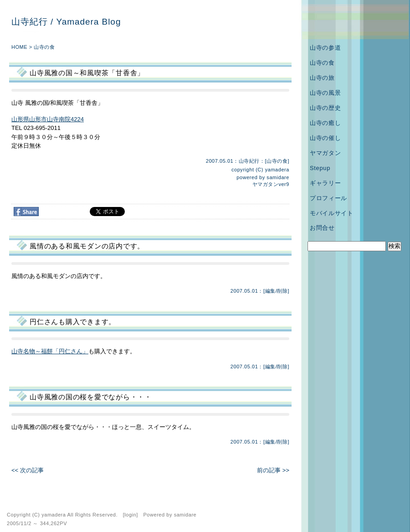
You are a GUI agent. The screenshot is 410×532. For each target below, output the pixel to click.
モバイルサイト (332, 213)
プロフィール (328, 198)
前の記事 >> (273, 470)
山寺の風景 (325, 93)
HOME (19, 47)
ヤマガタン (325, 153)
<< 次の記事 (28, 470)
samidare (278, 177)
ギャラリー (325, 183)
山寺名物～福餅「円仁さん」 (50, 351)
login (130, 515)
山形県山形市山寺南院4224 (48, 119)
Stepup (320, 168)
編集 (270, 291)
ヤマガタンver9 (271, 184)
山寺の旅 (322, 78)
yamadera (277, 170)
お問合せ (322, 228)
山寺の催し (325, 138)
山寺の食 (44, 47)
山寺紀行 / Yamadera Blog (66, 22)
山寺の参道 (325, 48)
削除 (282, 291)
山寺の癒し (325, 123)
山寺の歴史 (325, 108)
